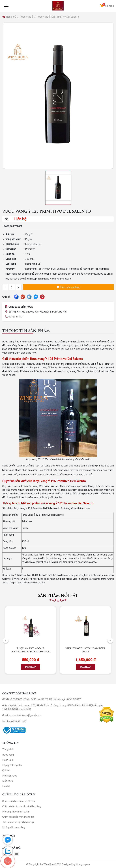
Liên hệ (6, 786)
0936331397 (16, 317)
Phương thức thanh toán (16, 812)
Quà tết (6, 770)
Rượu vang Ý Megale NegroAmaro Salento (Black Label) (31, 651)
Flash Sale (8, 760)
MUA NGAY (31, 667)
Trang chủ (9, 17)
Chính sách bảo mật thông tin (18, 817)
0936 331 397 (19, 721)
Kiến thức (8, 781)
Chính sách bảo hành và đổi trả (19, 801)
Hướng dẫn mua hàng (14, 827)
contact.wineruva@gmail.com (25, 715)
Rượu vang (8, 755)
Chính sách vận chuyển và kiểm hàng (22, 806)
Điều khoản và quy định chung (18, 822)
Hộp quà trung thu (12, 765)
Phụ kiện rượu (10, 776)
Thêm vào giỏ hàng (68, 287)
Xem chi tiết (24, 709)
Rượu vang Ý (27, 17)
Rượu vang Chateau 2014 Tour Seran (86, 650)
